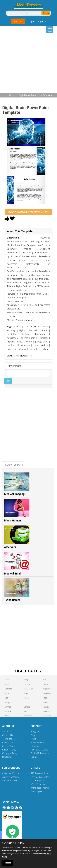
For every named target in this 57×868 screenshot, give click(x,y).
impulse (11, 342)
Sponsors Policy (10, 781)
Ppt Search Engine (40, 750)
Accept (8, 863)
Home (12, 95)
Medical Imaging (14, 494)
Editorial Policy (9, 750)
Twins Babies (12, 600)
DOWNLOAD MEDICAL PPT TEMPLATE (28, 212)
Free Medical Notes (40, 777)
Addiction (8, 689)
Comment (15, 366)
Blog (33, 735)
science (25, 338)
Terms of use (9, 739)
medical (11, 345)
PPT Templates (38, 781)
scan (33, 338)
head (26, 327)
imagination (42, 342)
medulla (44, 345)
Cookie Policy (9, 746)
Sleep (45, 698)
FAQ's (34, 739)
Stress (45, 702)
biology (26, 334)
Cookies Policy (13, 843)
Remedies (47, 693)
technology (43, 338)
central (44, 330)
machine (35, 327)
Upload (18, 21)
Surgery (46, 707)
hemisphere (13, 338)
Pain (44, 680)
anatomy (11, 330)
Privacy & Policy (10, 742)
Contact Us (8, 735)
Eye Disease (28, 689)
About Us (7, 732)
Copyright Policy (10, 753)
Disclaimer (7, 757)
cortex (45, 327)
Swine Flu (46, 711)
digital (22, 330)
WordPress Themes (40, 788)
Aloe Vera (10, 547)
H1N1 (26, 711)
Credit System (37, 791)
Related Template (13, 465)
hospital (33, 330)
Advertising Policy (11, 777)
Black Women (12, 520)
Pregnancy (47, 689)
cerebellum (43, 349)
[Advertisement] (28, 64)
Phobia (45, 684)
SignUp (42, 21)
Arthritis (8, 707)
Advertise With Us (11, 773)
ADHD (7, 693)
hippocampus (24, 345)
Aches (7, 680)
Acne (7, 684)
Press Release (37, 742)
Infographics (37, 732)
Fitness (26, 698)
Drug (26, 680)
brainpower (41, 334)
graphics (17, 327)
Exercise (27, 684)
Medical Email (13, 574)
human (32, 349)
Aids (6, 698)
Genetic (27, 707)
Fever (26, 693)
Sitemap (35, 746)
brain (35, 345)
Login (32, 21)
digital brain (21, 349)
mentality (11, 334)
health (10, 349)
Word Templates (39, 784)
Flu (25, 702)
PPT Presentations (40, 773)
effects (20, 342)
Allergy (7, 702)
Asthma (8, 711)
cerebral (30, 342)
